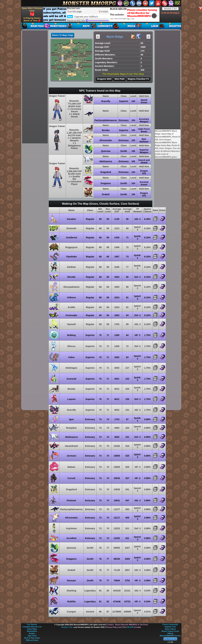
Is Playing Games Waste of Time (32, 19)
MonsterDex (32, 631)
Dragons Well (104, 79)
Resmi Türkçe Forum (170, 631)
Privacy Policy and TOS (116, 627)
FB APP (130, 627)
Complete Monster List (32, 627)
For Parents (32, 624)
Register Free (170, 627)
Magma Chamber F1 (138, 79)
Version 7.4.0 (170, 9)
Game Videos (170, 629)
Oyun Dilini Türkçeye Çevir (32, 11)
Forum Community (170, 624)
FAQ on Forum (32, 640)
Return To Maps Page (63, 35)
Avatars (32, 633)
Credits (138, 627)
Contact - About (114, 625)
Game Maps (32, 629)
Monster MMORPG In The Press (135, 625)
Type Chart (32, 636)
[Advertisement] (101, 15)
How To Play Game (32, 638)
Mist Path (119, 79)
